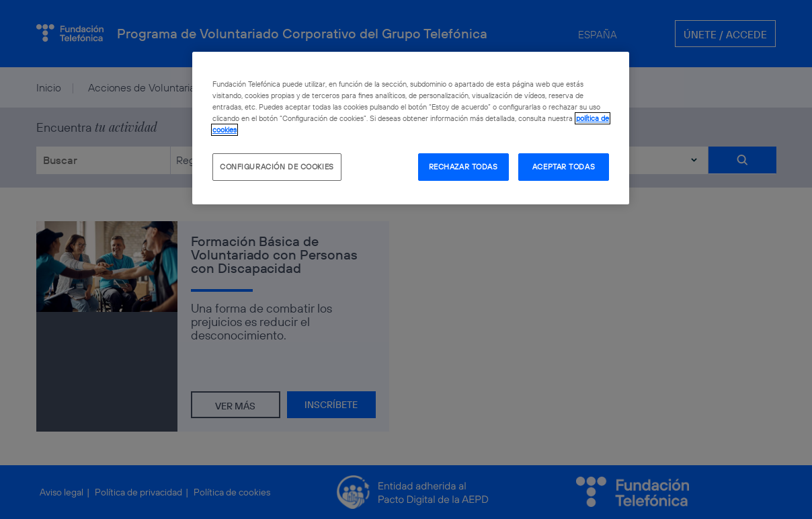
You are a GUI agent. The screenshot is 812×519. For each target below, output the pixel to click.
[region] (411, 128)
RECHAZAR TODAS (463, 167)
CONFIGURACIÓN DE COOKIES (277, 167)
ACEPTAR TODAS (564, 167)
